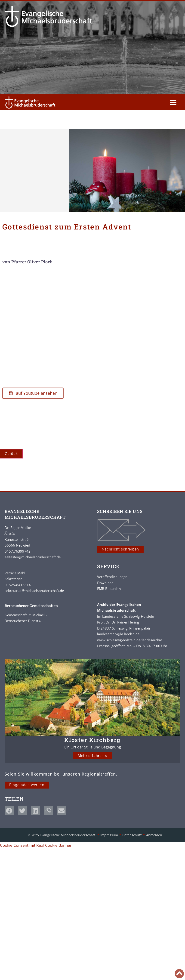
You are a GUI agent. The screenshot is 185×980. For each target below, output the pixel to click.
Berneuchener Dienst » (23, 621)
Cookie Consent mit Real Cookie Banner (36, 845)
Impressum (109, 835)
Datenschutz (132, 835)
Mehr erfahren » (92, 756)
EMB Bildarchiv (109, 589)
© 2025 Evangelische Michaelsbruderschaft (62, 835)
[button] (173, 103)
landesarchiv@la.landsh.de (118, 634)
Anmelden (154, 835)
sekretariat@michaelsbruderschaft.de (34, 591)
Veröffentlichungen (112, 577)
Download (105, 583)
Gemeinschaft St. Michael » (26, 615)
